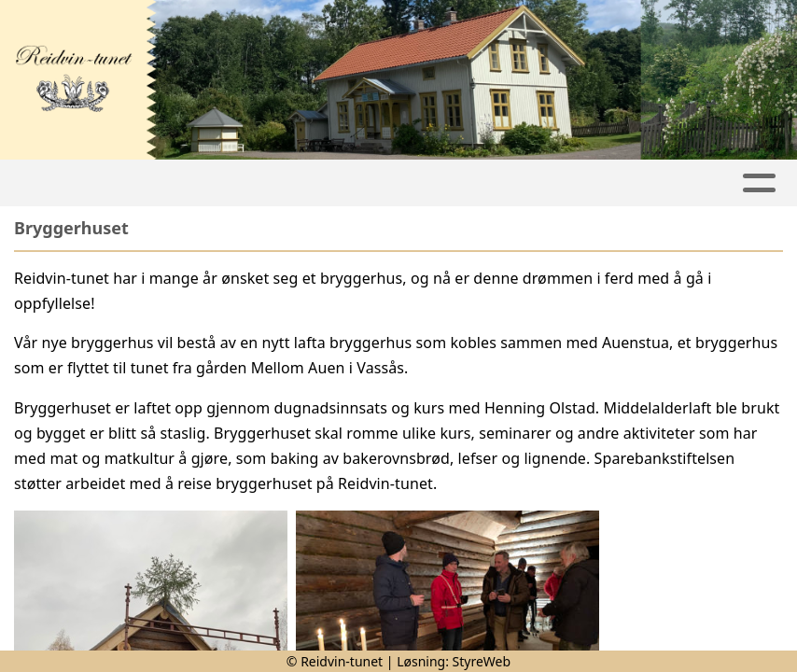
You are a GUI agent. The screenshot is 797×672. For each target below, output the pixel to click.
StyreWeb (482, 661)
